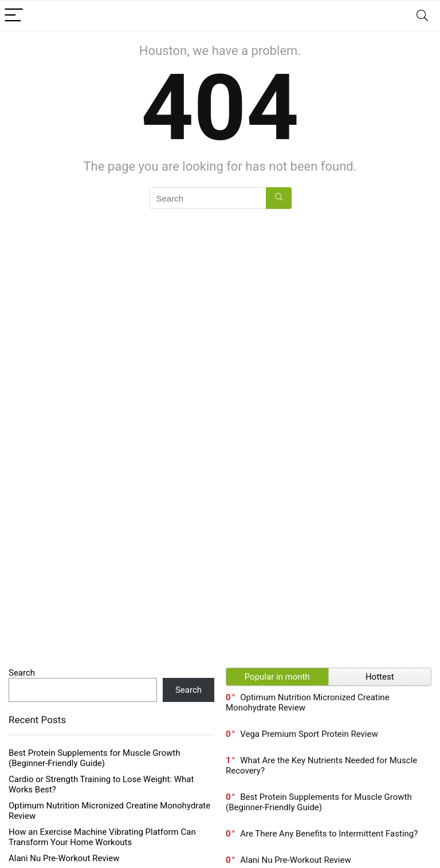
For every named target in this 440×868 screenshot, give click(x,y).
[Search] (422, 16)
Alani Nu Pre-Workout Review (64, 858)
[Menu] (14, 16)
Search (22, 673)
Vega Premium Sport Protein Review (309, 734)
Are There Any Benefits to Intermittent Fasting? (329, 834)
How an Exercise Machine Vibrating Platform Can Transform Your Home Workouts (102, 837)
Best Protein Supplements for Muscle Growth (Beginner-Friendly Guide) (95, 758)
